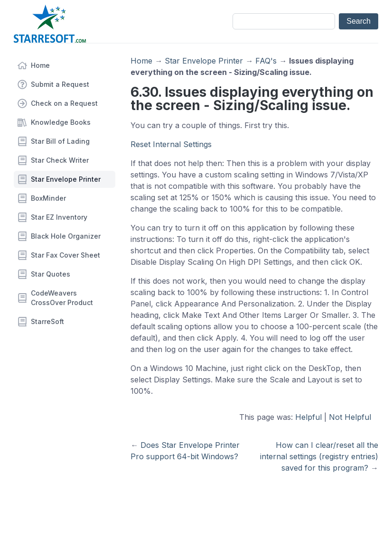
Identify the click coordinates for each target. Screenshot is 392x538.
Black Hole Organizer (66, 236)
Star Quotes (51, 274)
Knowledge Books (61, 122)
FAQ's (266, 61)
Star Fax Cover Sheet (65, 255)
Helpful (308, 417)
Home (40, 65)
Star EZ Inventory (59, 217)
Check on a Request (64, 103)
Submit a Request (60, 84)
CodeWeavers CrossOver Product (62, 298)
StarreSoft (47, 321)
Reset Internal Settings (171, 144)
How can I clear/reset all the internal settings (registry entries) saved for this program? (319, 456)
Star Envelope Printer (66, 179)
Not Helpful (350, 417)
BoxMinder (48, 198)
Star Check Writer (60, 160)
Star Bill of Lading (60, 141)
